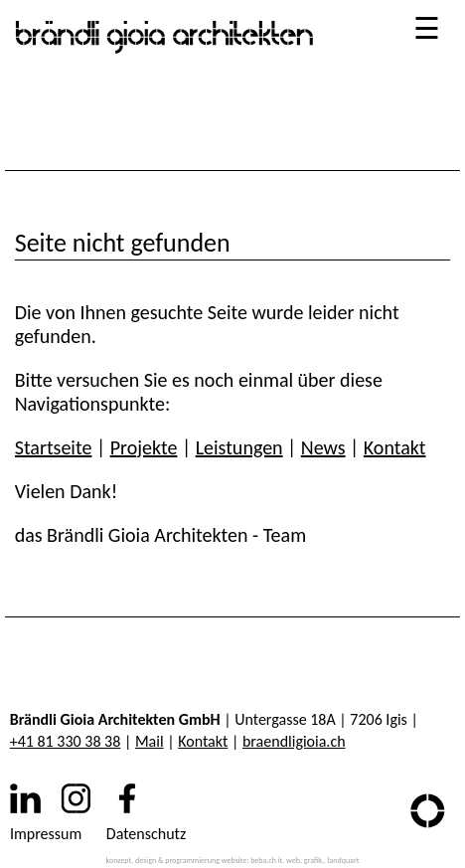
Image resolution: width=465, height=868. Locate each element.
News (323, 447)
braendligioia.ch (294, 741)
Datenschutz (146, 834)
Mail (150, 741)
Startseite (54, 447)
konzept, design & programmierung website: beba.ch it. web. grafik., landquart (233, 860)
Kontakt (395, 447)
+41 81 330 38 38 (66, 741)
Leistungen (239, 447)
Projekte (144, 447)
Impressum (46, 834)
